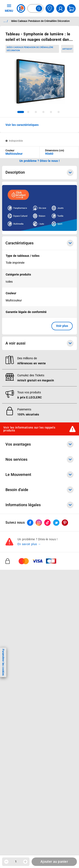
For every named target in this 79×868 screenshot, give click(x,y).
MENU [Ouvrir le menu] (9, 8)
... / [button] (6, 21)
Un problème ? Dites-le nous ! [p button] (40, 161)
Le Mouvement (39, 475)
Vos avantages (39, 444)
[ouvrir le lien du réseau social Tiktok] (47, 523)
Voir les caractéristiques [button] (22, 125)
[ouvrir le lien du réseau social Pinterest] (65, 523)
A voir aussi (39, 343)
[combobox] (35, 8)
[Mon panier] (71, 9)
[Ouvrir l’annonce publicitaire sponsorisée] (39, 208)
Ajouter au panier (54, 862)
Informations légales (39, 505)
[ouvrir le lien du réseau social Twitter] (56, 523)
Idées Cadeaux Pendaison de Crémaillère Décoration (30, 49)
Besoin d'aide (39, 490)
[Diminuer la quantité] (6, 862)
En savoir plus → (29, 544)
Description (39, 173)
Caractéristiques (39, 243)
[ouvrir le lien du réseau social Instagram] (39, 523)
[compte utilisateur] (61, 9)
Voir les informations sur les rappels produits (29, 429)
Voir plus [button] (62, 326)
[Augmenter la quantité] (25, 862)
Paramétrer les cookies (3, 662)
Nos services (39, 459)
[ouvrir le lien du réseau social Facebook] (30, 523)
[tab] (21, 112)
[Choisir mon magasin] (50, 9)
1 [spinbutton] (16, 861)
